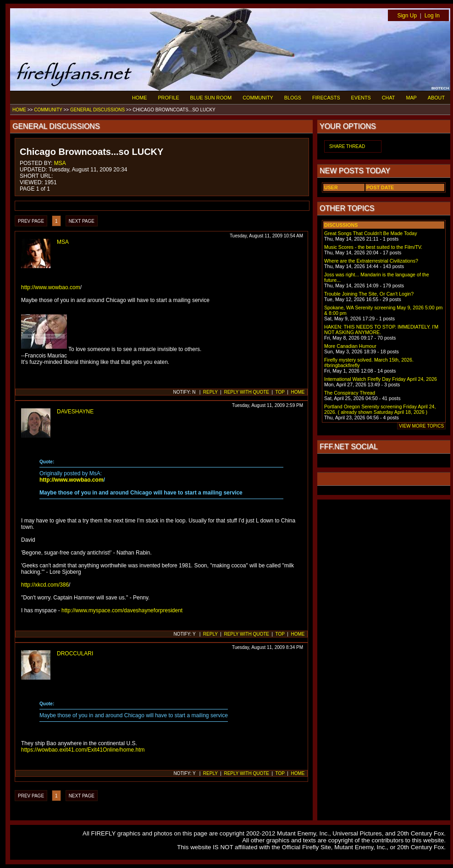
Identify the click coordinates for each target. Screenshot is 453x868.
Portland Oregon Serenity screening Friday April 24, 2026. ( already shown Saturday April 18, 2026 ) (380, 409)
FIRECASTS (326, 98)
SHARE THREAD (347, 146)
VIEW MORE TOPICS (421, 426)
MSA (60, 163)
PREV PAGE (31, 221)
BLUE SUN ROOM (211, 98)
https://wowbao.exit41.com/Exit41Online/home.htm (83, 750)
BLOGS (293, 98)
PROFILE (168, 98)
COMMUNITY (258, 98)
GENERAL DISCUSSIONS (97, 110)
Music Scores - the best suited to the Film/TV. (373, 247)
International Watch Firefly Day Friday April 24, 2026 (381, 379)
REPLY (210, 392)
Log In (432, 16)
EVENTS (361, 98)
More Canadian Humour (350, 346)
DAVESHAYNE (75, 412)
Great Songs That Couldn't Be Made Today (370, 233)
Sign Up (407, 16)
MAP (411, 98)
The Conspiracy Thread (350, 393)
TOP (280, 392)
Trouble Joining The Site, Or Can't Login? (369, 294)
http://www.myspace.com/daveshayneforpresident (122, 610)
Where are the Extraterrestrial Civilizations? (371, 261)
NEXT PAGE (82, 221)
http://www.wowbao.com (51, 287)
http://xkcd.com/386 (45, 585)
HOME (139, 98)
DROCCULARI (75, 654)
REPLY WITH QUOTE (246, 392)
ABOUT (436, 98)
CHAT (389, 98)
